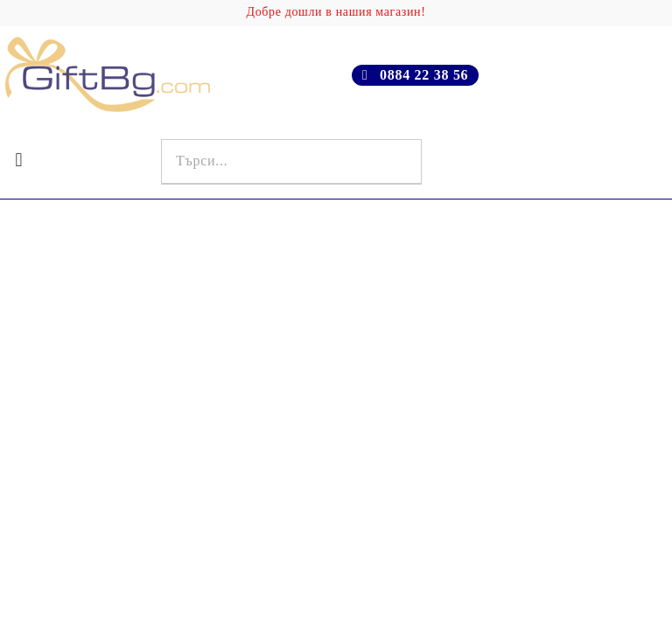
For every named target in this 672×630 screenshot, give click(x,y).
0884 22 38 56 (424, 75)
